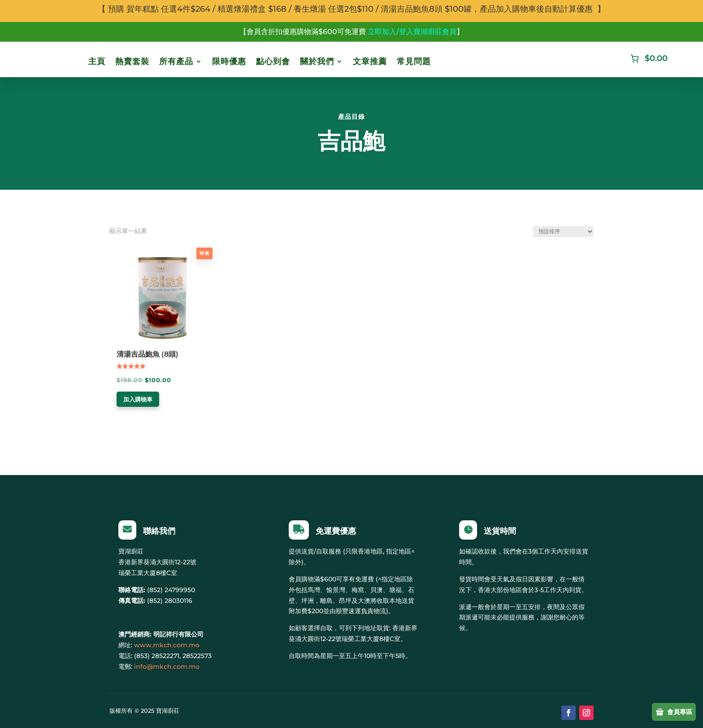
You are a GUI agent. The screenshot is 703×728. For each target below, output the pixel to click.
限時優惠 (229, 61)
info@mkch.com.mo (167, 667)
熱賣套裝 (132, 61)
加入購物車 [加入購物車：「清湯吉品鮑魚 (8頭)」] (138, 399)
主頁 (97, 61)
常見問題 (414, 61)
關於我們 (317, 61)
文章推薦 (370, 61)
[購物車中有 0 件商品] (648, 59)
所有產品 (176, 61)
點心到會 (273, 61)
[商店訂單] (563, 232)
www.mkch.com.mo (167, 645)
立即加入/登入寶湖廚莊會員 (412, 32)
